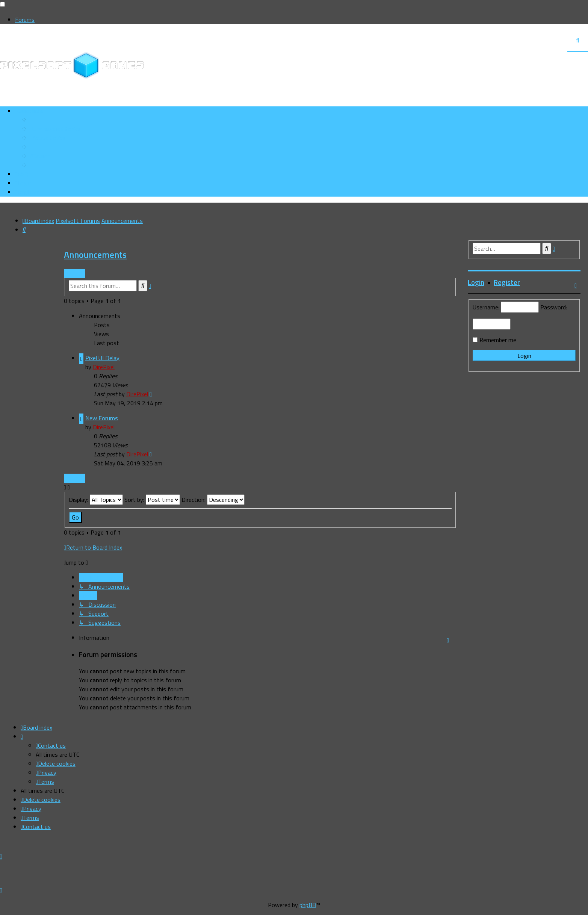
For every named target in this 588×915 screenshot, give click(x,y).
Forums (25, 20)
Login (476, 282)
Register (507, 282)
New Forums (102, 418)
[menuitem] (55, 129)
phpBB (308, 905)
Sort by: (152, 500)
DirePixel (104, 367)
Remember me (498, 340)
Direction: (213, 500)
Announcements (95, 255)
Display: (96, 500)
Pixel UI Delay (102, 358)
